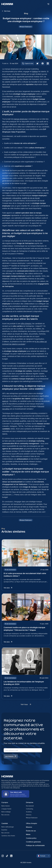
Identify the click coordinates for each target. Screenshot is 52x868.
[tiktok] (7, 856)
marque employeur (21, 119)
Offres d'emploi (31, 823)
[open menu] (48, 4)
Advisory (29, 815)
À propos (5, 802)
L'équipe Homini (6, 809)
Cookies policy (31, 838)
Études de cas (31, 831)
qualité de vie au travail (31, 198)
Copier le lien (28, 63)
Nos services (5, 815)
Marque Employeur (32, 818)
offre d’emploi (26, 324)
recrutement (7, 198)
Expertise (4, 830)
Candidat (5, 823)
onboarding (17, 198)
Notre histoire (6, 806)
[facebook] (43, 63)
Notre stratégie (6, 812)
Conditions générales (33, 842)
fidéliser (35, 72)
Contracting (30, 809)
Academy (29, 812)
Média (28, 834)
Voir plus (8, 588)
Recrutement (30, 806)
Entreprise (30, 802)
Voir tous (6, 11)
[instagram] (3, 856)
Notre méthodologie (8, 827)
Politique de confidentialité (35, 845)
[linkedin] (11, 856)
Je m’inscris (11, 756)
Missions (29, 827)
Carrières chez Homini (8, 836)
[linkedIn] (48, 63)
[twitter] (37, 63)
